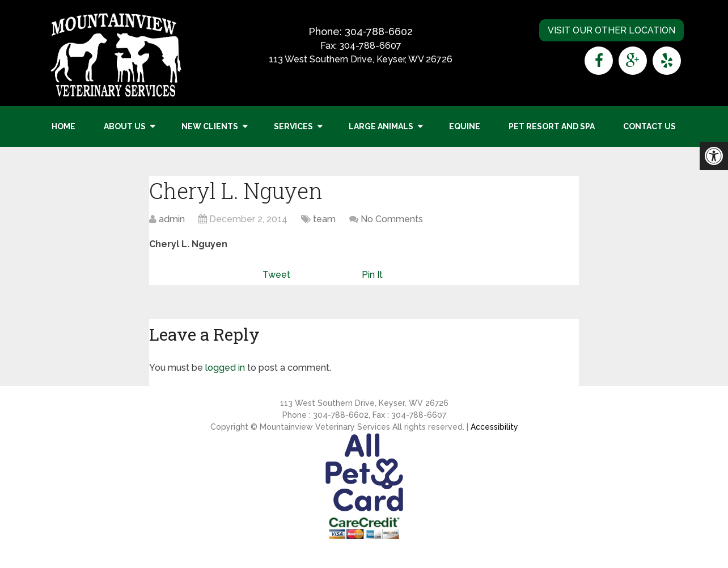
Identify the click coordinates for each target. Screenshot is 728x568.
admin (172, 219)
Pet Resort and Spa (552, 126)
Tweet (276, 275)
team (324, 219)
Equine (465, 126)
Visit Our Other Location (611, 30)
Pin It (372, 275)
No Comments (392, 219)
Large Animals (381, 126)
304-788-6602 (379, 31)
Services (293, 126)
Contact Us (649, 126)
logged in (225, 368)
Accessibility (494, 427)
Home (64, 126)
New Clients (210, 126)
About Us (125, 126)
